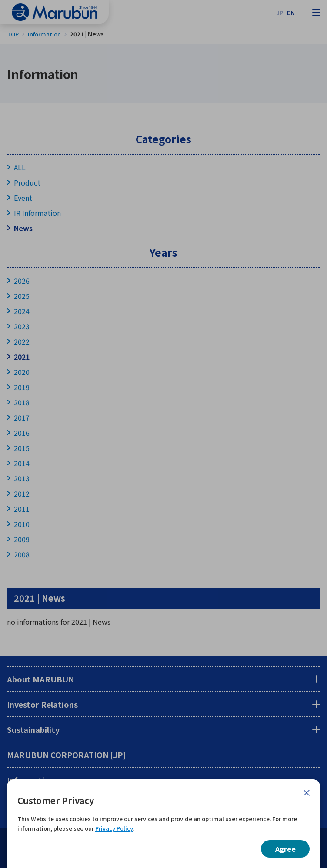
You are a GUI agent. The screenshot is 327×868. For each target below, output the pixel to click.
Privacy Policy (114, 828)
